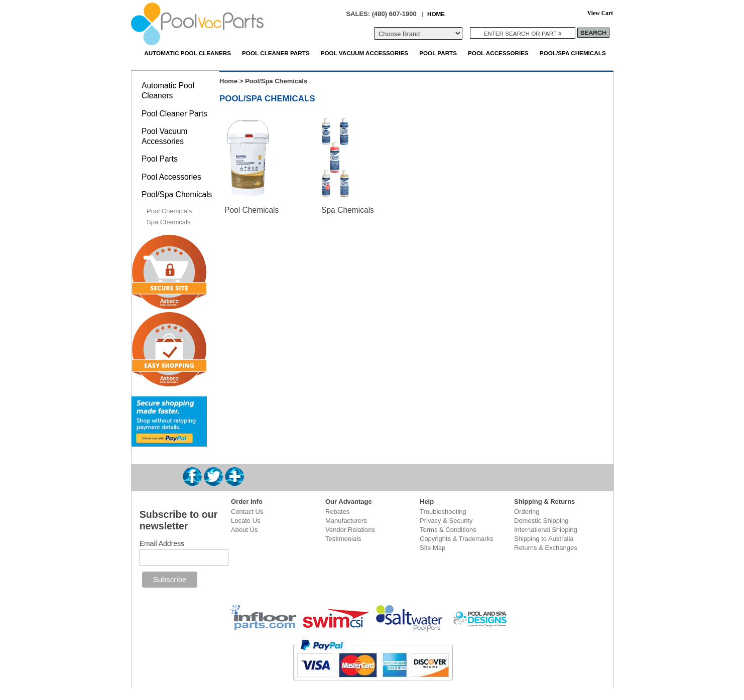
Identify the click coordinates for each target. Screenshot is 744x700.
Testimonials (343, 539)
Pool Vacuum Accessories (364, 53)
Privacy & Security (446, 521)
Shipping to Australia (544, 539)
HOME (436, 14)
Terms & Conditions (448, 530)
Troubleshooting (443, 512)
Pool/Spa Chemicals (573, 53)
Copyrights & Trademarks (457, 539)
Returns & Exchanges (546, 548)
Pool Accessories (498, 53)
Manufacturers (346, 521)
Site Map (432, 548)
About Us (244, 530)
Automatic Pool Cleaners (188, 53)
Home (228, 81)
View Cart (600, 13)
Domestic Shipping (541, 521)
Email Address (162, 543)
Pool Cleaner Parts (276, 53)
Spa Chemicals (348, 210)
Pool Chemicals (252, 210)
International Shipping (546, 530)
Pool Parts (438, 53)
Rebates (337, 512)
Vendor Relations (350, 530)
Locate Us (246, 521)
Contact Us (247, 512)
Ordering (527, 512)
